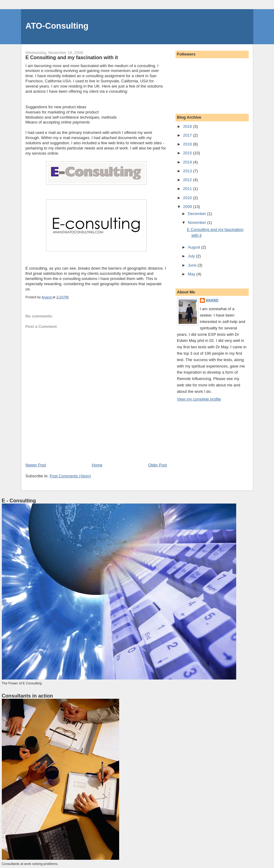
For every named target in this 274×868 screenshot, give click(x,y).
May (192, 274)
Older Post (157, 465)
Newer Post (36, 465)
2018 (188, 126)
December (197, 214)
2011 (188, 189)
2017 (188, 135)
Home (97, 465)
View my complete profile (199, 399)
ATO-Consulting (57, 26)
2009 (188, 207)
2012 (188, 180)
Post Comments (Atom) (70, 476)
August (194, 247)
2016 (188, 144)
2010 (188, 198)
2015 (188, 153)
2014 (188, 162)
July (192, 256)
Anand (212, 300)
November (197, 222)
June (193, 265)
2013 (188, 171)
